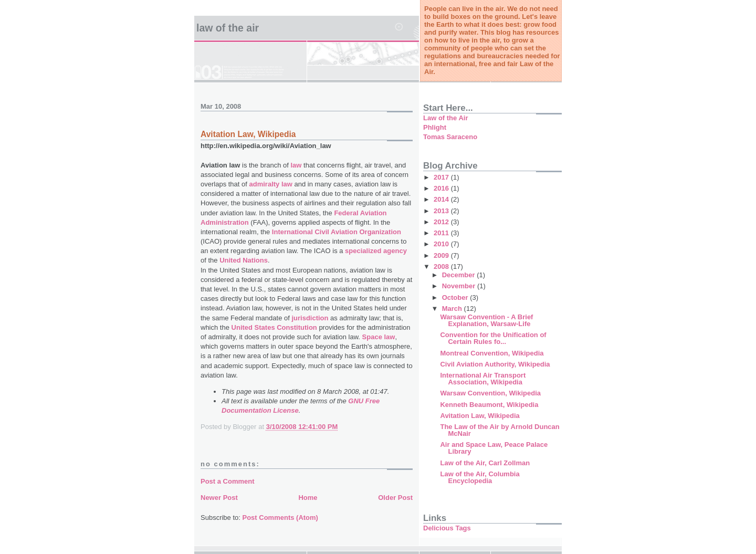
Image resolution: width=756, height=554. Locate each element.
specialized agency (376, 251)
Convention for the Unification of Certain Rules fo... (493, 338)
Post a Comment (228, 481)
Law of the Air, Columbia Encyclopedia (480, 477)
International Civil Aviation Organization (337, 232)
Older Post (395, 498)
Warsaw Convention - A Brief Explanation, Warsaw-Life (486, 320)
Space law (379, 337)
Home (308, 498)
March (453, 309)
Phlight (435, 127)
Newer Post (219, 498)
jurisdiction (310, 318)
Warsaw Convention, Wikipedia (490, 393)
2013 (442, 211)
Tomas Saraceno (450, 137)
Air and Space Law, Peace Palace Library (494, 448)
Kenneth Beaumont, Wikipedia (489, 405)
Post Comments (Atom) (280, 518)
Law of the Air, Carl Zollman (485, 463)
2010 (442, 244)
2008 (442, 266)
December (459, 275)
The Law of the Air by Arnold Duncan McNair (500, 430)
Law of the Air (228, 28)
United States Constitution (274, 327)
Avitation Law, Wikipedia (480, 416)
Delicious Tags (447, 528)
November (460, 286)
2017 (442, 177)
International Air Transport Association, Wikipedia (483, 379)
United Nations (244, 260)
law (296, 165)
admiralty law (271, 184)
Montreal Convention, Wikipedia (492, 353)
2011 (442, 233)
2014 (442, 199)
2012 (442, 222)
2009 (442, 255)
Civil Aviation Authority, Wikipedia (495, 364)
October (456, 297)
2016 (442, 188)
